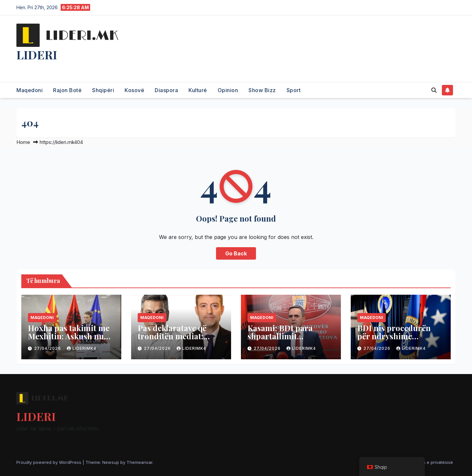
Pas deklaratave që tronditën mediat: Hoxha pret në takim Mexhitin (176, 340)
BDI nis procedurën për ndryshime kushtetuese (394, 336)
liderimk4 (82, 348)
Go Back (236, 253)
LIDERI (37, 54)
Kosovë (134, 90)
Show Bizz (262, 90)
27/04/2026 (48, 348)
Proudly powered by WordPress (49, 462)
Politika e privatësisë (432, 462)
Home (23, 142)
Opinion (228, 90)
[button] (434, 90)
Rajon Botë (67, 90)
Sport (294, 90)
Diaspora (166, 90)
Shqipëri (103, 90)
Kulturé (198, 90)
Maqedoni (29, 90)
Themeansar (139, 462)
